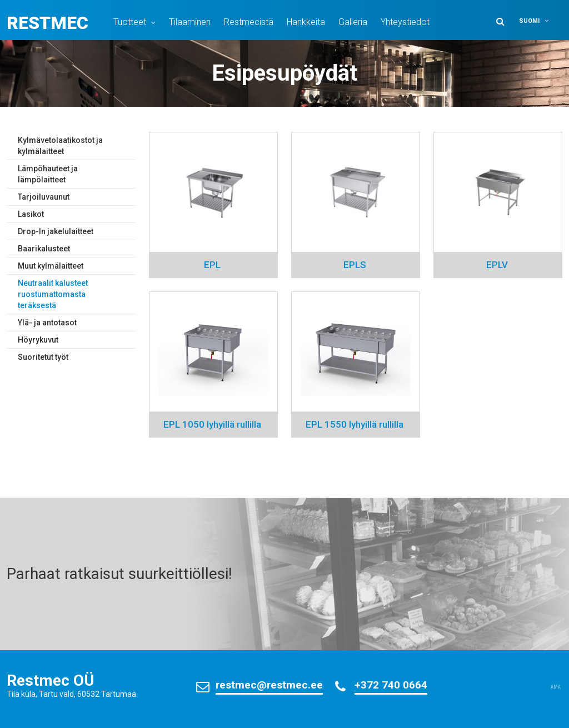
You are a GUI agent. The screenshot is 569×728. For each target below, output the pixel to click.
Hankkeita (306, 22)
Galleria (353, 22)
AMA (556, 687)
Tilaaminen (190, 22)
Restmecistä (249, 22)
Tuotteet (130, 22)
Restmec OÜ (51, 680)
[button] (539, 21)
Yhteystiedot (405, 22)
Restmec (48, 23)
